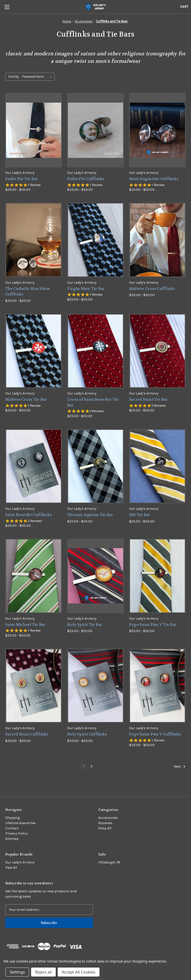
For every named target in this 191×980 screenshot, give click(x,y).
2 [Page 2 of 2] (92, 766)
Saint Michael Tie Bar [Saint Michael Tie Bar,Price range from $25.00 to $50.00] (25, 625)
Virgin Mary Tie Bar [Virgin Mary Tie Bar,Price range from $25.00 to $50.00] (86, 289)
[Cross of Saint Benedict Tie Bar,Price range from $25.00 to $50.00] (95, 351)
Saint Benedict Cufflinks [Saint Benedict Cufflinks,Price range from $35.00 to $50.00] (28, 515)
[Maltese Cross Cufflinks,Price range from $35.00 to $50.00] (157, 240)
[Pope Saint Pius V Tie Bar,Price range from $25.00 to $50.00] (157, 576)
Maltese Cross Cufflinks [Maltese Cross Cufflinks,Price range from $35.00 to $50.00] (152, 289)
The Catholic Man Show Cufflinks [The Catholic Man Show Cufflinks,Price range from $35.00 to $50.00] (27, 292)
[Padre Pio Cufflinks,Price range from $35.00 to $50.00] (95, 130)
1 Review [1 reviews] (34, 185)
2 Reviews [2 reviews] (35, 521)
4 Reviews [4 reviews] (97, 411)
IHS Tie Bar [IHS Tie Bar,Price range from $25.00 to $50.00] (140, 515)
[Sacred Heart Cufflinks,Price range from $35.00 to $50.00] (34, 686)
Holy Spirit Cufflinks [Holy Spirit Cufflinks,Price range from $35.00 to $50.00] (87, 734)
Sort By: (14, 77)
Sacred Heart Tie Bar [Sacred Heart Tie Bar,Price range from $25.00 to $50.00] (148, 399)
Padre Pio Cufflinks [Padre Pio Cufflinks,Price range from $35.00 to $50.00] (86, 179)
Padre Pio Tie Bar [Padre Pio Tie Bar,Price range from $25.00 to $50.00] (21, 179)
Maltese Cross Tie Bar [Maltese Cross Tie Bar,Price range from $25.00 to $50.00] (26, 399)
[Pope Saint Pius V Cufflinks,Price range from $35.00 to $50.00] (157, 686)
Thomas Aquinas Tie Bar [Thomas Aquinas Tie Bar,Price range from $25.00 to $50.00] (90, 515)
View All (11, 868)
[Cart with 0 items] (184, 7)
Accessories (108, 818)
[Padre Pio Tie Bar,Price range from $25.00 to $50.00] (34, 130)
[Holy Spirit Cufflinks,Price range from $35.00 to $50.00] (95, 686)
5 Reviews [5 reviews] (159, 406)
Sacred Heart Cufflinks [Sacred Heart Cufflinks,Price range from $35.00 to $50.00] (27, 734)
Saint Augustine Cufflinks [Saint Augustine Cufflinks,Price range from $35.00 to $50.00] (154, 179)
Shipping (12, 818)
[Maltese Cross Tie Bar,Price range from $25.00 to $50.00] (34, 351)
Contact (12, 828)
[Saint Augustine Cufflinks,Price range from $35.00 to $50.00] (157, 130)
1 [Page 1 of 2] (84, 766)
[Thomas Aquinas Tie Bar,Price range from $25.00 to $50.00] (95, 466)
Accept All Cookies (79, 972)
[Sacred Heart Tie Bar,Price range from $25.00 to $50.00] (157, 351)
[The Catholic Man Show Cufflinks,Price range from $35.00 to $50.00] (34, 240)
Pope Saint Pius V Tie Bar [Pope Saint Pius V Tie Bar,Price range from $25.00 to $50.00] (153, 625)
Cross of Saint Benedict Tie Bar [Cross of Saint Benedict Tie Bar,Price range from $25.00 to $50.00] (93, 402)
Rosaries (105, 823)
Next (180, 767)
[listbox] (38, 77)
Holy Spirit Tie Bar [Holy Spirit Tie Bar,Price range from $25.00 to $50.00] (85, 625)
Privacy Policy (16, 833)
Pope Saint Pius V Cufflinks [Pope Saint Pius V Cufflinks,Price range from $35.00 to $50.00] (155, 734)
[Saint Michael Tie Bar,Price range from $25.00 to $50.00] (34, 576)
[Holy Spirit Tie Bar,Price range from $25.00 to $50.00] (95, 576)
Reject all (43, 972)
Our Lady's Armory (20, 862)
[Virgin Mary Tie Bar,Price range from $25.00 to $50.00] (95, 240)
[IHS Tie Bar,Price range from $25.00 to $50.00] (157, 466)
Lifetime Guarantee (20, 823)
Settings (17, 972)
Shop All (105, 828)
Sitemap (12, 839)
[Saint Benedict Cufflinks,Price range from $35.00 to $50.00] (34, 466)
